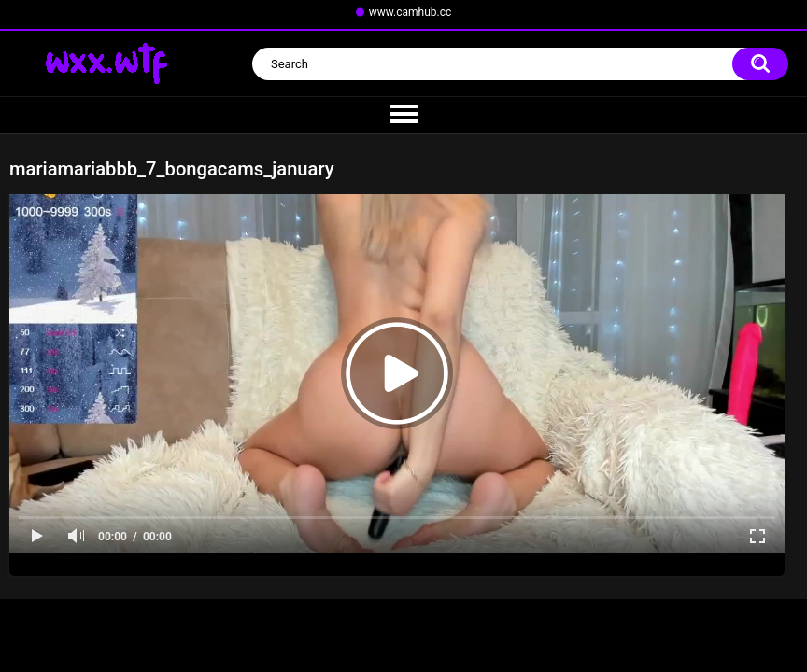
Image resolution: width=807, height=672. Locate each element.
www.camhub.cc (411, 12)
